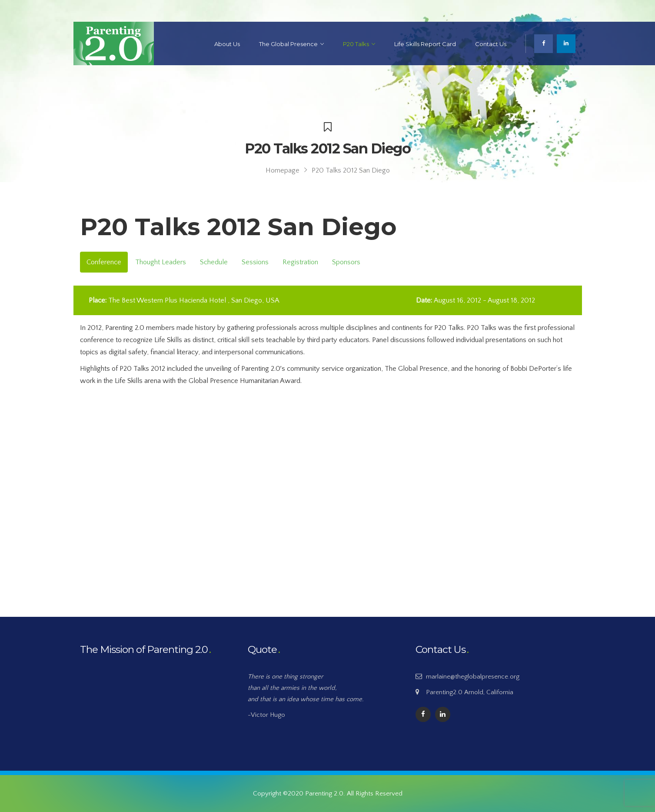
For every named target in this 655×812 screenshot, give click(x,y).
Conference (104, 262)
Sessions (255, 262)
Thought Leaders (161, 262)
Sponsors (346, 262)
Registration (300, 262)
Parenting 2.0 (324, 794)
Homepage (283, 170)
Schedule (214, 262)
